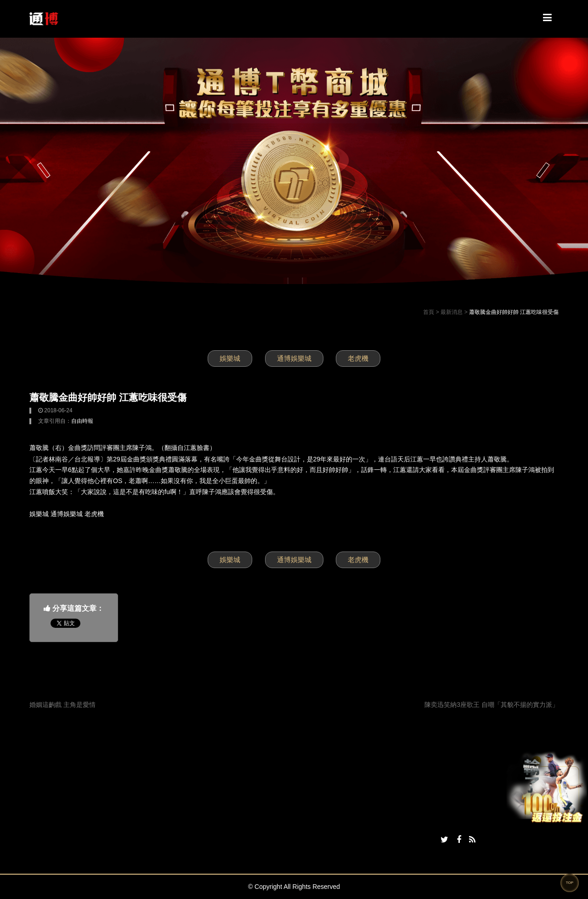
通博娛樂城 (294, 358)
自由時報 (82, 421)
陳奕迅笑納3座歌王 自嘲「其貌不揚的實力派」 (492, 705)
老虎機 (358, 358)
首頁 (429, 312)
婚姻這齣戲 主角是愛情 (62, 705)
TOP (570, 883)
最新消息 (452, 312)
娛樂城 (230, 358)
